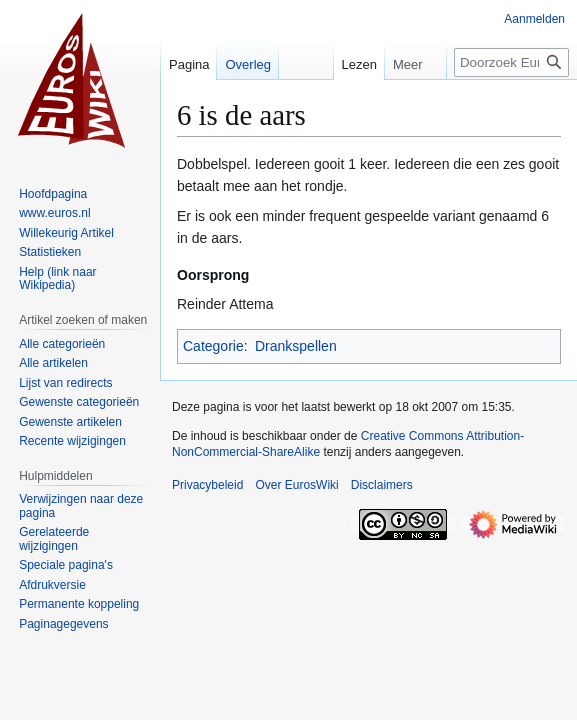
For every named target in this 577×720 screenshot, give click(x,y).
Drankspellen (296, 346)
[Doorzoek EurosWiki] (511, 62)
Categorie (213, 346)
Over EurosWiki (296, 485)
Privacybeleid (207, 485)
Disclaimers (382, 485)
